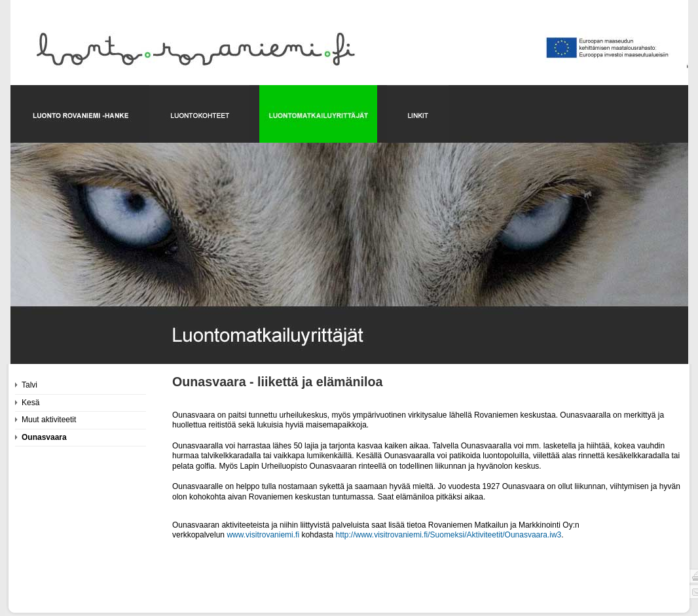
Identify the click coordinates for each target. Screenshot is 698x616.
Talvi (29, 385)
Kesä (30, 403)
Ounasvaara (44, 437)
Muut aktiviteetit (49, 420)
